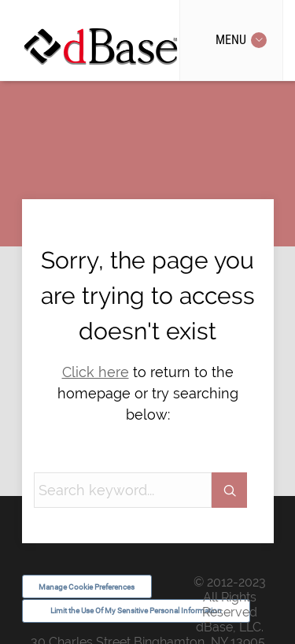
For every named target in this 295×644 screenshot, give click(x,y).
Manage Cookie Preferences (87, 587)
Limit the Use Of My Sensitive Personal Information (136, 611)
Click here (96, 372)
